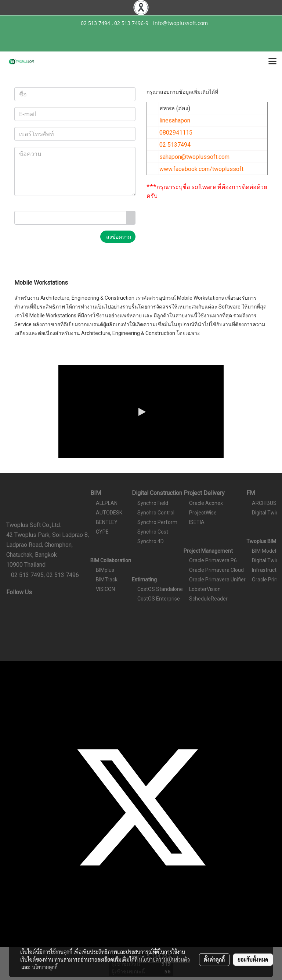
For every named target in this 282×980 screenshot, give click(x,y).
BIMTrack (107, 580)
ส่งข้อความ (118, 237)
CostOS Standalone (160, 589)
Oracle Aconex (206, 503)
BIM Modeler (266, 551)
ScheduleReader (208, 599)
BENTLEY (107, 522)
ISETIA (197, 522)
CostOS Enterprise (159, 599)
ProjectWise (203, 513)
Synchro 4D (151, 541)
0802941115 (176, 133)
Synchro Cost (153, 532)
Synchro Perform (157, 522)
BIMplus (105, 570)
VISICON (105, 589)
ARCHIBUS (264, 503)
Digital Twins (267, 513)
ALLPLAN (107, 503)
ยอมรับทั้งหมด (253, 959)
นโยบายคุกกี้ (45, 967)
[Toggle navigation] (272, 62)
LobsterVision (205, 589)
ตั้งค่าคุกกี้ (214, 959)
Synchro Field (153, 503)
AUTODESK (109, 513)
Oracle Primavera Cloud (216, 570)
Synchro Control (156, 513)
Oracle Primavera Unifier (217, 580)
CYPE (102, 532)
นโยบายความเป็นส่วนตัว (164, 959)
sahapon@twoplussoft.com (194, 157)
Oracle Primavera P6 (213, 560)
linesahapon (175, 120)
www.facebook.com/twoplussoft (201, 169)
